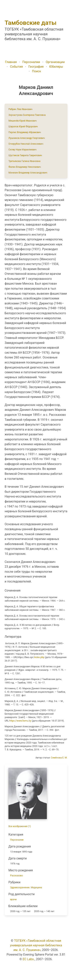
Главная (11, 62)
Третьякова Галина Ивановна (24, 161)
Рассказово (17, 876)
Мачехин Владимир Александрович (28, 173)
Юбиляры (56, 67)
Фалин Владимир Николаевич (25, 167)
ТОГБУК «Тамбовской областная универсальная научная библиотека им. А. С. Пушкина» (36, 945)
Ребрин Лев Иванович (20, 109)
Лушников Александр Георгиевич (27, 138)
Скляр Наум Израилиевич (22, 150)
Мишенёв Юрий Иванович (23, 121)
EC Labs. (29, 959)
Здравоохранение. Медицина (26, 887)
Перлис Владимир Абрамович (25, 132)
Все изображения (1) (20, 826)
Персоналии (31, 62)
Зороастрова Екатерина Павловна (27, 115)
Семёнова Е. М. (59, 758)
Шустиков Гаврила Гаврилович (25, 155)
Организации (55, 62)
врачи (13, 899)
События (16, 67)
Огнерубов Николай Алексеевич (26, 144)
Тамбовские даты (31, 23)
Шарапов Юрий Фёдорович (23, 127)
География (36, 67)
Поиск (37, 71)
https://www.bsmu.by (20, 721)
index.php (39, 657)
